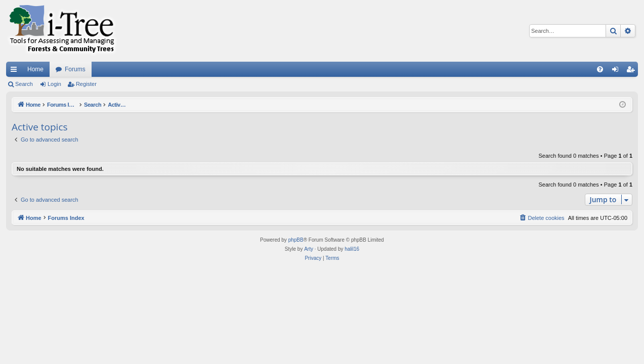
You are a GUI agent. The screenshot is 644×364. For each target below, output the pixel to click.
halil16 (352, 249)
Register (86, 84)
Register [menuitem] (633, 71)
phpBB (296, 240)
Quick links (16, 71)
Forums (75, 69)
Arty (309, 249)
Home (35, 69)
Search (24, 84)
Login (54, 84)
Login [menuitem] (617, 71)
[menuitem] (600, 69)
